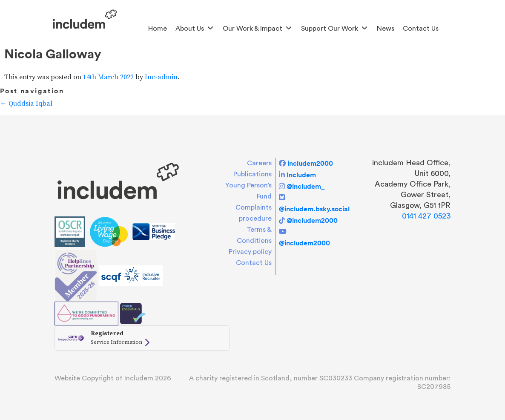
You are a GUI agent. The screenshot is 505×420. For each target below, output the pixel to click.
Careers (259, 163)
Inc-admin (161, 77)
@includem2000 (312, 220)
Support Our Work (330, 29)
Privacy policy (250, 252)
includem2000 (310, 163)
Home (158, 29)
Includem (301, 175)
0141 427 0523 (426, 216)
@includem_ (306, 186)
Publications (253, 174)
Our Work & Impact (253, 29)
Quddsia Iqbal (26, 104)
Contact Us (421, 29)
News (386, 29)
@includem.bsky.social (314, 209)
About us (190, 29)
